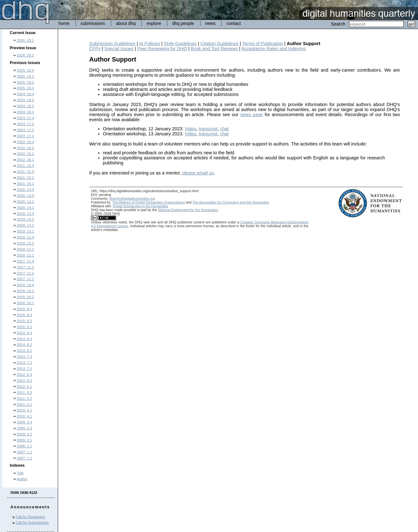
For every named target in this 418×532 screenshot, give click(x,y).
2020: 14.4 (25, 190)
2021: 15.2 (25, 178)
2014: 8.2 (24, 345)
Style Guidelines (180, 44)
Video (191, 129)
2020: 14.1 (25, 208)
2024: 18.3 (25, 100)
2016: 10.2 (25, 297)
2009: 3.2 (24, 434)
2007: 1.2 (24, 452)
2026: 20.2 (25, 55)
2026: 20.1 (25, 40)
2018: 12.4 (25, 237)
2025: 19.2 (25, 82)
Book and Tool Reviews (214, 49)
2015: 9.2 (24, 321)
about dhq (126, 23)
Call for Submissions (32, 523)
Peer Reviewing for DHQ (162, 49)
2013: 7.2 (24, 363)
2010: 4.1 (24, 416)
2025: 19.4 (25, 70)
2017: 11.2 (25, 273)
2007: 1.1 (24, 458)
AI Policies (149, 44)
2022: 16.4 (25, 142)
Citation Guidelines (220, 44)
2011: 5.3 (24, 393)
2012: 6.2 (24, 381)
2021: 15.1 (25, 184)
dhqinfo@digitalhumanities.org (132, 198)
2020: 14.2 (25, 202)
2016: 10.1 (25, 303)
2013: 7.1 (24, 369)
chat (224, 129)
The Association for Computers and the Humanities (231, 202)
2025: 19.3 (25, 76)
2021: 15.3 (25, 172)
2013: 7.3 (24, 357)
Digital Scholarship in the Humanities (140, 206)
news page (251, 115)
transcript (208, 129)
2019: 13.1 (25, 231)
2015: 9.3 (24, 315)
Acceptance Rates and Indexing (273, 49)
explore (154, 23)
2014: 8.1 (24, 351)
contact (233, 23)
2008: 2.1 (24, 446)
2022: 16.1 (25, 160)
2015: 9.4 (24, 309)
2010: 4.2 (24, 410)
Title (20, 473)
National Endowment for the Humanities (188, 210)
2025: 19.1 (25, 88)
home (64, 23)
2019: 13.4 (25, 214)
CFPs (95, 49)
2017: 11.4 (25, 261)
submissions (93, 23)
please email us (198, 173)
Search (338, 24)
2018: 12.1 (25, 255)
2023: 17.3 (25, 124)
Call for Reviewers (30, 517)
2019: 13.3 (25, 219)
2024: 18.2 (25, 106)
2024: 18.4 (25, 94)
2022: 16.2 (25, 154)
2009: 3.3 (24, 428)
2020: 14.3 (25, 196)
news (210, 23)
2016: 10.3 (25, 291)
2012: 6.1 (24, 387)
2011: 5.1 (24, 405)
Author (22, 479)
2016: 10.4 (25, 285)
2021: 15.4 (25, 166)
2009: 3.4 (24, 422)
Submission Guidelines (112, 44)
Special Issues (119, 49)
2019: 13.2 (25, 225)
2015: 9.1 (24, 327)
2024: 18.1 (25, 112)
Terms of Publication (263, 44)
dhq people (183, 23)
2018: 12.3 (25, 243)
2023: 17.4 (25, 118)
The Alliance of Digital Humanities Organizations (149, 202)
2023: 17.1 (25, 136)
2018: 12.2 (25, 249)
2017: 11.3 (25, 267)
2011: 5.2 (24, 399)
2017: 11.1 (25, 279)
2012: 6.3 (24, 375)
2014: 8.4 (24, 333)
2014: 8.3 (24, 339)
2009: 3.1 (24, 440)
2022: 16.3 (25, 148)
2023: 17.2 (25, 130)
